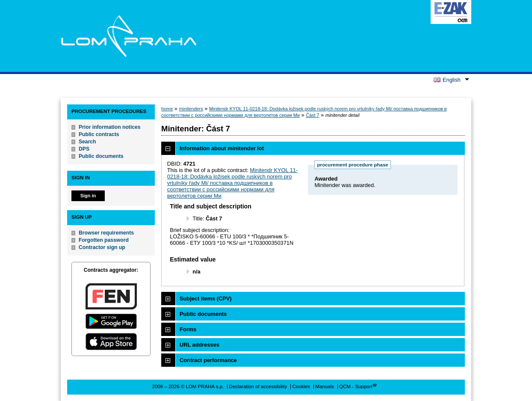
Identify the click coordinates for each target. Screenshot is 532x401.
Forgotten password (104, 240)
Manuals (325, 386)
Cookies (301, 386)
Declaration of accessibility (258, 386)
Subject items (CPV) (206, 299)
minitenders (191, 109)
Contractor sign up (102, 247)
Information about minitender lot (222, 148)
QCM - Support (356, 386)
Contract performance (208, 360)
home (167, 109)
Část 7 (312, 115)
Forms (188, 329)
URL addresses (199, 345)
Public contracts (99, 134)
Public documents (101, 156)
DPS (84, 149)
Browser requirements (106, 233)
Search (87, 142)
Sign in (88, 196)
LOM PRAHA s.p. (129, 36)
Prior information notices (110, 127)
